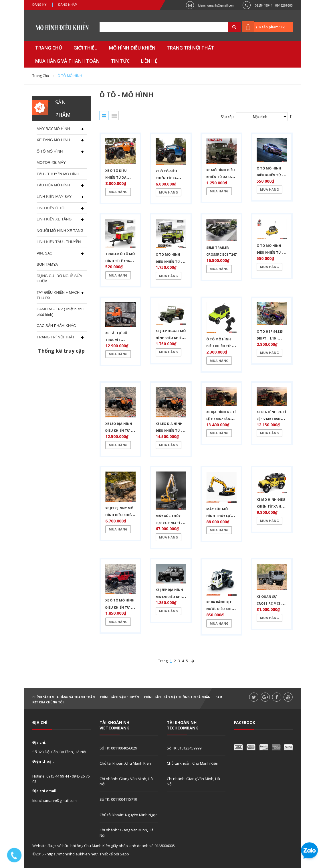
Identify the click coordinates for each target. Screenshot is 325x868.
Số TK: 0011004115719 (118, 799)
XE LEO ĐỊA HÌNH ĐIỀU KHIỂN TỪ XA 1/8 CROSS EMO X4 (171, 431)
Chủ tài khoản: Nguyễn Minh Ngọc (128, 815)
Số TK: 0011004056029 (118, 748)
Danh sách (114, 116)
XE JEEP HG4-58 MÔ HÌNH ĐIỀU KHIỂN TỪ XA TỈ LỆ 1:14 (171, 338)
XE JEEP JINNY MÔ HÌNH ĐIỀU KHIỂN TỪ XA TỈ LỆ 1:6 (119, 515)
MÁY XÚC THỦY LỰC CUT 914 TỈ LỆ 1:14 (170, 523)
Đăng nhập (68, 5)
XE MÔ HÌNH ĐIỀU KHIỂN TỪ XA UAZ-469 (221, 177)
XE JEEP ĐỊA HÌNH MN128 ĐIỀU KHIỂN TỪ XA (171, 597)
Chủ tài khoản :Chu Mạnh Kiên (125, 763)
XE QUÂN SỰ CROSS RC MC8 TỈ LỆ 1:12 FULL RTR (271, 603)
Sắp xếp (227, 117)
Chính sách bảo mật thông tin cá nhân (177, 697)
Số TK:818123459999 (184, 748)
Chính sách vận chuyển (119, 697)
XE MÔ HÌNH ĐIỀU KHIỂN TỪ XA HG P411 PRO (271, 506)
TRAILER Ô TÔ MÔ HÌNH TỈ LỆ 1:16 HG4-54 (120, 261)
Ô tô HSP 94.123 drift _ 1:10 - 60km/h (270, 338)
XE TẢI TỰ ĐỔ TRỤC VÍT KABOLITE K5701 (118, 340)
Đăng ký (39, 5)
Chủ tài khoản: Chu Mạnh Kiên (193, 763)
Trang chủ (41, 76)
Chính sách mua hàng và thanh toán (64, 697)
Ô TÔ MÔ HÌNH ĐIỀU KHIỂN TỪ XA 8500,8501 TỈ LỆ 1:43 (272, 175)
